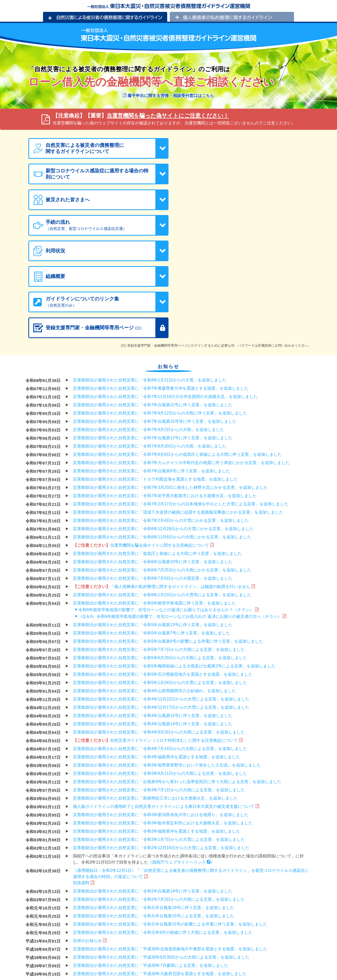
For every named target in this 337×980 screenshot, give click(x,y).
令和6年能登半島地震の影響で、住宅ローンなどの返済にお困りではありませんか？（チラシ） (166, 507)
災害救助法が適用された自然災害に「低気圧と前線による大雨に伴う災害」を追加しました (157, 451)
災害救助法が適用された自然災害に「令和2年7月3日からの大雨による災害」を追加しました (159, 797)
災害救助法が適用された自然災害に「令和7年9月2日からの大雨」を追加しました (149, 327)
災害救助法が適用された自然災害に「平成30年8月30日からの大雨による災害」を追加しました (161, 855)
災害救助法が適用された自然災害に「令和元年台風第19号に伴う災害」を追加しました (154, 805)
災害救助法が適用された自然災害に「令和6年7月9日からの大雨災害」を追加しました (153, 476)
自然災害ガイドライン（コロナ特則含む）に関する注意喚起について (158, 638)
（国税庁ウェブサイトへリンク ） (181, 760)
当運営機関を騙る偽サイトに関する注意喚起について (143, 443)
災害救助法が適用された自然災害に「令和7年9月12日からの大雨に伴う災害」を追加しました (160, 311)
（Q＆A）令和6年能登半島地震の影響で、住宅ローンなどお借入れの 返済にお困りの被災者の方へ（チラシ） (180, 514)
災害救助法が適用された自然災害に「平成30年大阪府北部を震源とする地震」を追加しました (160, 871)
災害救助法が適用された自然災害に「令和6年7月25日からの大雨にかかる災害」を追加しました (162, 468)
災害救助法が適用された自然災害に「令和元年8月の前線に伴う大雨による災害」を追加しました (163, 830)
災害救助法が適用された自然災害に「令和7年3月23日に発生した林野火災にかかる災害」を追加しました (170, 385)
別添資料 (83, 780)
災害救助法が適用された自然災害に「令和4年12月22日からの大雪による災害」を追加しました (161, 597)
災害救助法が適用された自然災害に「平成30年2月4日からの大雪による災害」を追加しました (160, 888)
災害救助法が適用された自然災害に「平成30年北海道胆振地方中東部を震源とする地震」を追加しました (170, 846)
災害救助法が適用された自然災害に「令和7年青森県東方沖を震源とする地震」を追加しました (161, 286)
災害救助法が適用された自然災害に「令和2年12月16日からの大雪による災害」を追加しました (161, 745)
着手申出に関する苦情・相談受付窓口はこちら (168, 95)
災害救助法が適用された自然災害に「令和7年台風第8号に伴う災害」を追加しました (151, 368)
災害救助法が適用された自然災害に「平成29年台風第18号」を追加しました (144, 904)
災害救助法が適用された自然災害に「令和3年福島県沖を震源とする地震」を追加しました (157, 729)
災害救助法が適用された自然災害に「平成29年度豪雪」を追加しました (139, 879)
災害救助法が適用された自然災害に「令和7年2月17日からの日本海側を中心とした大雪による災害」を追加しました (181, 401)
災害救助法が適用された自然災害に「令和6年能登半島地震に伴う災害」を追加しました (154, 501)
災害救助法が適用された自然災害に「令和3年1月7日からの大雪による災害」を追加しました (159, 737)
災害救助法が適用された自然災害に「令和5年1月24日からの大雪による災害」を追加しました (160, 580)
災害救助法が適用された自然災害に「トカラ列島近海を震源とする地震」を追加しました (155, 377)
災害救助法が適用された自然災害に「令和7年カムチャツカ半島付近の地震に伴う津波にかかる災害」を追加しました (181, 360)
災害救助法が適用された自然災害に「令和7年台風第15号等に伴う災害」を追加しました (155, 319)
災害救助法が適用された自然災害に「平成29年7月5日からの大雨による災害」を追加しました (160, 921)
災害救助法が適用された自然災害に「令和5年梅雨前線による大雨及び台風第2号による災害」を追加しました (174, 564)
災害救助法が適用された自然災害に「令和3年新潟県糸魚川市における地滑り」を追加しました (161, 712)
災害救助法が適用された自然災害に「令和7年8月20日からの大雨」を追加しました (150, 344)
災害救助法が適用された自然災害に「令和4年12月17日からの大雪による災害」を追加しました (161, 605)
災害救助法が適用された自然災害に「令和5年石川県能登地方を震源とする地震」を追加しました (163, 572)
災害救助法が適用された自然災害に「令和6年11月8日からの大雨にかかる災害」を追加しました (162, 435)
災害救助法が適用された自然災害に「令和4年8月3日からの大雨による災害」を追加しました (159, 630)
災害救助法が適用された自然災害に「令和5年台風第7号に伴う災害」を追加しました (151, 531)
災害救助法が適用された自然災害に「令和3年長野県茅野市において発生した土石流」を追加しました (167, 663)
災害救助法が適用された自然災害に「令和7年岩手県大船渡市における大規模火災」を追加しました (165, 393)
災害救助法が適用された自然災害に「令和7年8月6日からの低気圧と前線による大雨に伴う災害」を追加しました (177, 352)
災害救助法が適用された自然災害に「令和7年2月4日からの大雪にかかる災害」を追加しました (161, 418)
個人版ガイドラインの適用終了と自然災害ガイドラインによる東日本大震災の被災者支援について (166, 704)
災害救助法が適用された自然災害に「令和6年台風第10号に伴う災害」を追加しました (153, 459)
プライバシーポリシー (51, 961)
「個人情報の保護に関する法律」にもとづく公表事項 (77, 968)
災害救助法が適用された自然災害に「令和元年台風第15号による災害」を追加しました (154, 813)
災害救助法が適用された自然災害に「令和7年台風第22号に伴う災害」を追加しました (153, 302)
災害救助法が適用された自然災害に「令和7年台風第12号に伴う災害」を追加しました (153, 335)
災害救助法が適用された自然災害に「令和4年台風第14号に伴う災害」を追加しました (153, 621)
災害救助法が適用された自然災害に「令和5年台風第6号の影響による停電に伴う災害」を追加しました (168, 539)
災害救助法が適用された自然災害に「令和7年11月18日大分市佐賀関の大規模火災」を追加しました (165, 294)
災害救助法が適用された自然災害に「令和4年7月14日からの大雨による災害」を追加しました (160, 646)
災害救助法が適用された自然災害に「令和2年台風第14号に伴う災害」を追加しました (153, 789)
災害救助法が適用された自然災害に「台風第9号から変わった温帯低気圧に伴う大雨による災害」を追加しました (177, 679)
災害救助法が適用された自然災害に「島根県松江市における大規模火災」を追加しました (155, 696)
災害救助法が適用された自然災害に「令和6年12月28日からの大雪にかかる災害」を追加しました (163, 426)
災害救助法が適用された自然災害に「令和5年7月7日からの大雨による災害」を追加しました (159, 547)
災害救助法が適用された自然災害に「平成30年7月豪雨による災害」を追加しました (151, 863)
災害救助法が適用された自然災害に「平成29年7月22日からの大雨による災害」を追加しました (161, 913)
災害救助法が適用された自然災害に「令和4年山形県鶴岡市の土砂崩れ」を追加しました (154, 588)
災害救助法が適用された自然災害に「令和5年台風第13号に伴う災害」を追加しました (153, 522)
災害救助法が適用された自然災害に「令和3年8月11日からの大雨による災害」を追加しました (160, 671)
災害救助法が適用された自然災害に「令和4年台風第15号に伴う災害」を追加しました (153, 613)
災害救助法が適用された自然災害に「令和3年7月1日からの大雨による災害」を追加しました (159, 687)
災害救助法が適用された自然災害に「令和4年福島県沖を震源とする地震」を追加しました (157, 654)
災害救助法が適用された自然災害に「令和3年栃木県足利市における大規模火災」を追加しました (163, 720)
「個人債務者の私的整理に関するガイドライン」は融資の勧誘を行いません (164, 484)
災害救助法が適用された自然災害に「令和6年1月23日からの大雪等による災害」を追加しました (162, 492)
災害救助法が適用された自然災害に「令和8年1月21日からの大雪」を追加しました (150, 278)
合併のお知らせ (90, 838)
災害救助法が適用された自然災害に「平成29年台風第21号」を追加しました (144, 896)
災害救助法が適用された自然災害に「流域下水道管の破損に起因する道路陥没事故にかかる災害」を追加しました (178, 410)
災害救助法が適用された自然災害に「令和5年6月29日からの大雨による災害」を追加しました (160, 555)
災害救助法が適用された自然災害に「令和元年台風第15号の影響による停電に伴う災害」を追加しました (170, 822)
